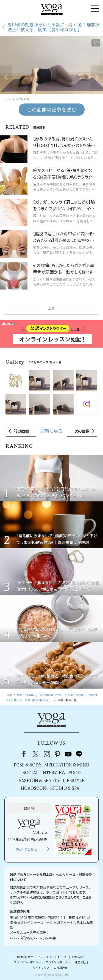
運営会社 (80, 962)
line (79, 754)
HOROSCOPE (34, 789)
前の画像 (21, 431)
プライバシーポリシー (27, 962)
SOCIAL (30, 773)
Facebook (26, 754)
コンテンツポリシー (58, 962)
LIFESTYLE (73, 781)
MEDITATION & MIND (67, 765)
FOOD (75, 773)
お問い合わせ (25, 957)
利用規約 (77, 957)
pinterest (58, 754)
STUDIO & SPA (65, 789)
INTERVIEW (53, 773)
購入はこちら (27, 849)
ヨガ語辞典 (61, 967)
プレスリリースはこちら (52, 957)
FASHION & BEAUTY (39, 781)
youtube (68, 754)
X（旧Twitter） (36, 754)
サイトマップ (41, 967)
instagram (47, 754)
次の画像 (82, 431)
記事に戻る (51, 431)
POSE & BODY (28, 765)
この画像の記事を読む (52, 109)
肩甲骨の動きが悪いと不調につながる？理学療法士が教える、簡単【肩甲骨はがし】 (54, 27)
